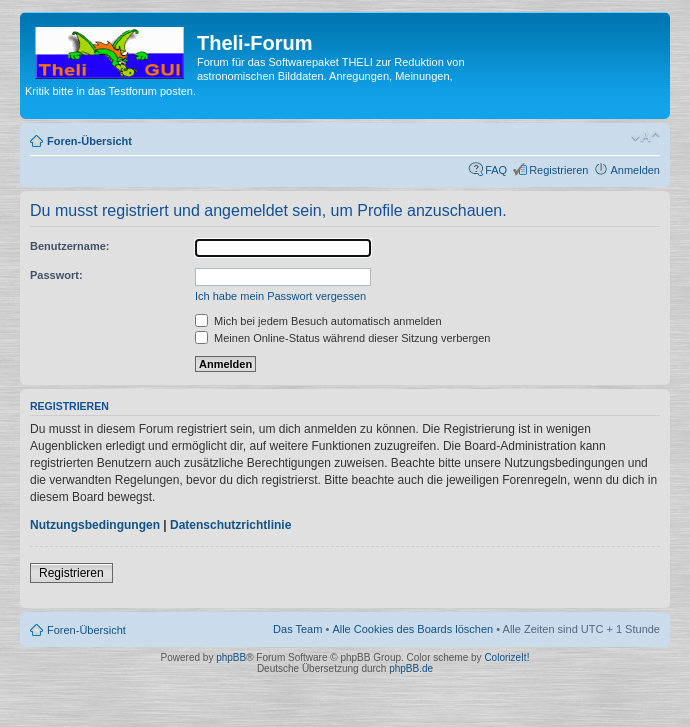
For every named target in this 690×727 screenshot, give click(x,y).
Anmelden (635, 170)
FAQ (496, 170)
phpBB (231, 657)
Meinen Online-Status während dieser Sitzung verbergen (342, 338)
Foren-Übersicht (89, 141)
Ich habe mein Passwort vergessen (280, 296)
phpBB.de (411, 668)
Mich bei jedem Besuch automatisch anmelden (318, 321)
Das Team (297, 629)
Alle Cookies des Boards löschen (412, 629)
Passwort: (56, 275)
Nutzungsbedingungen (95, 525)
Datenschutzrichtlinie (230, 525)
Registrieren (558, 170)
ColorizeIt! (506, 657)
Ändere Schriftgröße (645, 137)
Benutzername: (69, 246)
